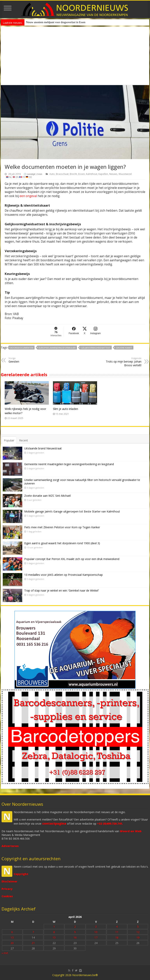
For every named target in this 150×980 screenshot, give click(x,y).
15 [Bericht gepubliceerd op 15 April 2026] (54, 937)
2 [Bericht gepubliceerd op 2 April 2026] (75, 927)
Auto (52, 174)
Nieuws (113, 174)
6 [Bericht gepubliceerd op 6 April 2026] (12, 932)
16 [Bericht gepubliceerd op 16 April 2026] (75, 937)
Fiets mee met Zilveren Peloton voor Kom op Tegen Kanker (62, 527)
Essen (81, 174)
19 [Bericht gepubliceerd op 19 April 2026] (138, 937)
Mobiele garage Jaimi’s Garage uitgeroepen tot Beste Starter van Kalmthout (72, 511)
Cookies (7, 896)
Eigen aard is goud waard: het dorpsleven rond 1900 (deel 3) (62, 543)
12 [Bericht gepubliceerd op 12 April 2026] (138, 932)
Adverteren (10, 846)
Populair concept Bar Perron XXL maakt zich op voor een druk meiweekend (72, 559)
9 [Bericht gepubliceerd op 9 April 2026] (75, 932)
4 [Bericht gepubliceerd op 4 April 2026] (117, 927)
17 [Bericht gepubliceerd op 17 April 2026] (96, 937)
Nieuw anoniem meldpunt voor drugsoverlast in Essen (56, 22)
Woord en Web (131, 831)
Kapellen (103, 174)
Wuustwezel (125, 174)
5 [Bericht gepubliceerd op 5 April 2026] (138, 927)
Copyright (21, 874)
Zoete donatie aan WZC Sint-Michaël (47, 496)
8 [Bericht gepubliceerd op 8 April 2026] (54, 932)
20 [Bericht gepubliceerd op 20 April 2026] (12, 943)
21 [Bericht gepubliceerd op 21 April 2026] (33, 943)
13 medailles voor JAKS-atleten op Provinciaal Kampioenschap (63, 575)
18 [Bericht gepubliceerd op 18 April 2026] (117, 937)
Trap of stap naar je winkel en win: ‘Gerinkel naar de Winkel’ (61, 590)
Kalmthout (92, 174)
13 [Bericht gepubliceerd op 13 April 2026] (12, 937)
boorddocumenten (22, 348)
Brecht (73, 174)
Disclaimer (9, 881)
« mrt (5, 953)
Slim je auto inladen (66, 409)
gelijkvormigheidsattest (96, 348)
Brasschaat (62, 174)
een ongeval (28, 196)
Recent (24, 440)
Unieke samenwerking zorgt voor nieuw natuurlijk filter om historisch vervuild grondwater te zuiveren (82, 482)
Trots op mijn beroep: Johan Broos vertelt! (121, 362)
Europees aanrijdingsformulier (57, 348)
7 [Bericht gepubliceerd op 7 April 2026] (33, 932)
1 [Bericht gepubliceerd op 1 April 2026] (54, 927)
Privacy (7, 889)
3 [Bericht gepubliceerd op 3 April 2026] (96, 927)
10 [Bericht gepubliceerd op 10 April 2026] (96, 932)
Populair (9, 440)
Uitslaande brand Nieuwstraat (43, 448)
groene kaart (124, 348)
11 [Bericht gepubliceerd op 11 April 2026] (117, 932)
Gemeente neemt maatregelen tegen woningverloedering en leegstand (69, 464)
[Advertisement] (75, 56)
